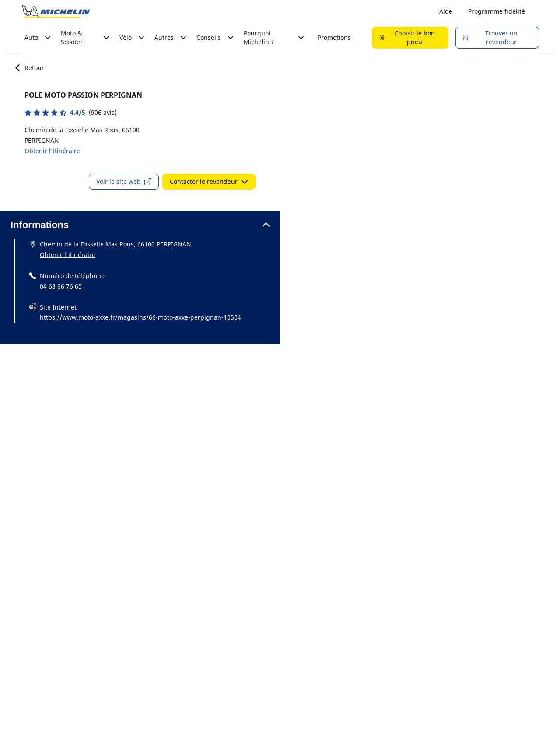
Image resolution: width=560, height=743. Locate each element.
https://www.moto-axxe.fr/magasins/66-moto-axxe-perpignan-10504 (140, 317)
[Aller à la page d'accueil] (56, 11)
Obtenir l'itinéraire (52, 151)
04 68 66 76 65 (61, 286)
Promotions (334, 37)
